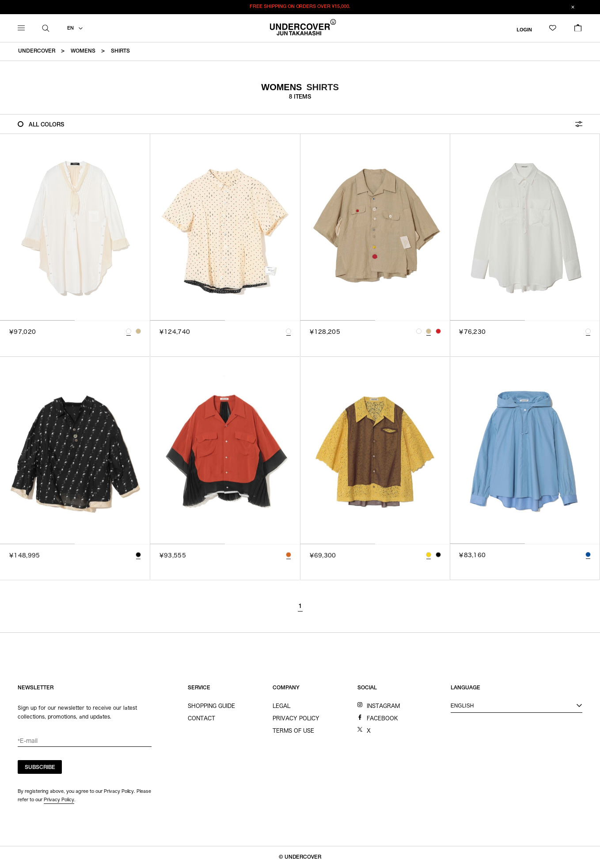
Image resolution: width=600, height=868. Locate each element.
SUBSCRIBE (40, 768)
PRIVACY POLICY (296, 718)
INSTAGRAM (383, 706)
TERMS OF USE (293, 730)
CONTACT (201, 718)
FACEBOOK (382, 718)
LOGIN (524, 29)
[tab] (37, 320)
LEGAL (281, 706)
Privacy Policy (59, 799)
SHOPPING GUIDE (211, 706)
